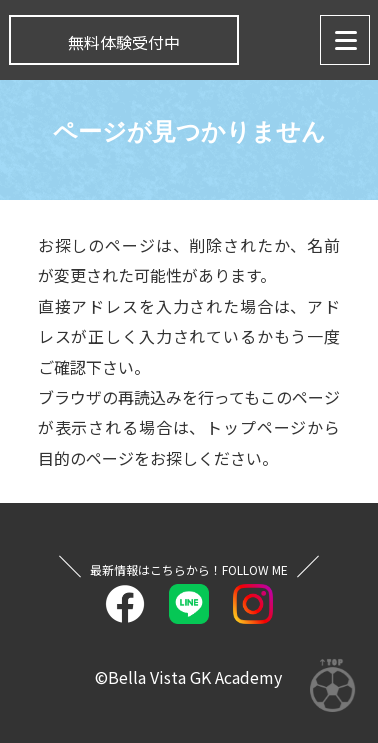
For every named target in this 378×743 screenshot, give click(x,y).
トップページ (256, 427)
